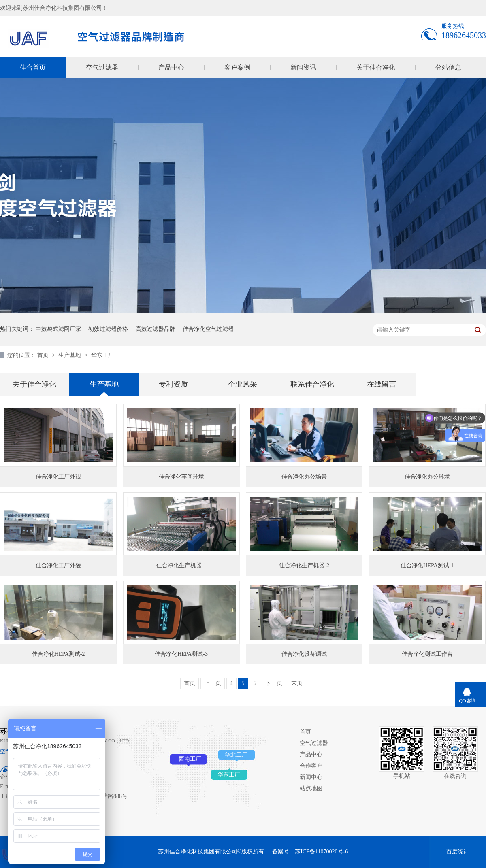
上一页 (213, 683)
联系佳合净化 (312, 384)
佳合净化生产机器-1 (181, 565)
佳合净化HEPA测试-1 (427, 565)
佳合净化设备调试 (304, 654)
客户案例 (237, 67)
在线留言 (382, 384)
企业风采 (243, 384)
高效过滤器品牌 (156, 329)
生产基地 (70, 355)
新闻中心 (311, 777)
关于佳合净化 (376, 67)
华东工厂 (102, 355)
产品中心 (171, 67)
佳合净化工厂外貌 (58, 565)
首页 (44, 355)
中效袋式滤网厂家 (58, 329)
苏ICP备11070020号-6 (321, 852)
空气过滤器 (102, 67)
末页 (297, 683)
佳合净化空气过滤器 (208, 329)
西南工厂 (190, 759)
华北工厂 (236, 755)
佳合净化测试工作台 (427, 654)
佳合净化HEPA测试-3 (181, 654)
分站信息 (448, 67)
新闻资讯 (303, 67)
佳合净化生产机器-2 (304, 565)
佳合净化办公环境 (427, 477)
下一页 (274, 683)
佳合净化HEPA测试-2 (59, 654)
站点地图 (311, 788)
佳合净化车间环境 (181, 477)
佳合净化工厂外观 (58, 477)
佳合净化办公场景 (304, 477)
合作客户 (311, 766)
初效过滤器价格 (108, 329)
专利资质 (173, 384)
